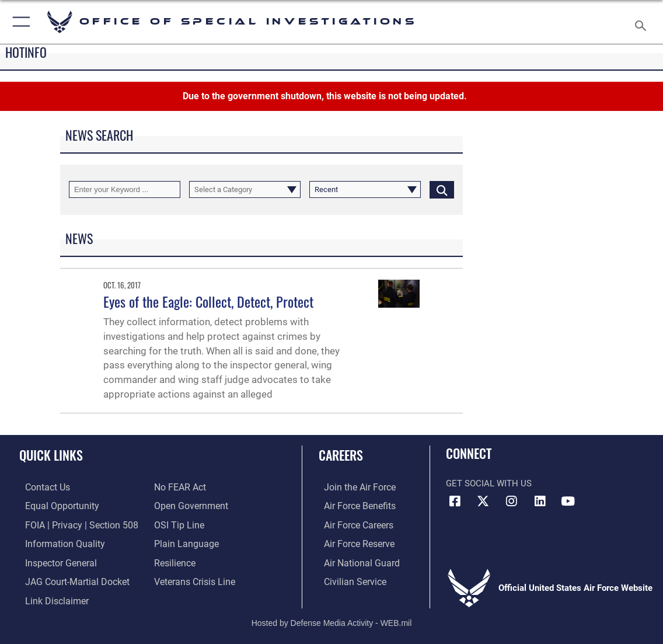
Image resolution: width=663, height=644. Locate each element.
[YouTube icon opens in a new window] (568, 502)
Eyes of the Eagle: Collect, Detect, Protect (208, 301)
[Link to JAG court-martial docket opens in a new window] (69, 579)
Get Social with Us (489, 483)
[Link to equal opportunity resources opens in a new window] (54, 506)
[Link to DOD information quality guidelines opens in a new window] (57, 542)
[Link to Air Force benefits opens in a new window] (353, 506)
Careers (341, 455)
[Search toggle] (643, 22)
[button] (19, 22)
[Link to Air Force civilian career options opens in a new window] (348, 579)
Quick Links (51, 455)
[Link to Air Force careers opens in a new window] (353, 524)
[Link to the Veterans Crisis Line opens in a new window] (193, 579)
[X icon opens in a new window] (483, 502)
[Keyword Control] (125, 189)
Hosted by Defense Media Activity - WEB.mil (332, 618)
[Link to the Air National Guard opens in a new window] (355, 561)
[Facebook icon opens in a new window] (455, 502)
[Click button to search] (442, 189)
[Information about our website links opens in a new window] (50, 597)
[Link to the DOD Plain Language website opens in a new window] (184, 542)
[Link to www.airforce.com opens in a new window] (353, 488)
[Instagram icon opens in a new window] (511, 502)
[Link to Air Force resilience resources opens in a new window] (174, 561)
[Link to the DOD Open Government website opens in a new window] (189, 506)
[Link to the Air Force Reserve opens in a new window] (353, 542)
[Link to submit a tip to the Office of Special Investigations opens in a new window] (177, 524)
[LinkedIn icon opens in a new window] (540, 502)
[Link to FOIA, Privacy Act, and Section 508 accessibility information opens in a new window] (73, 524)
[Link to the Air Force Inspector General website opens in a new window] (54, 561)
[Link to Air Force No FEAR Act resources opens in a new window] (179, 488)
